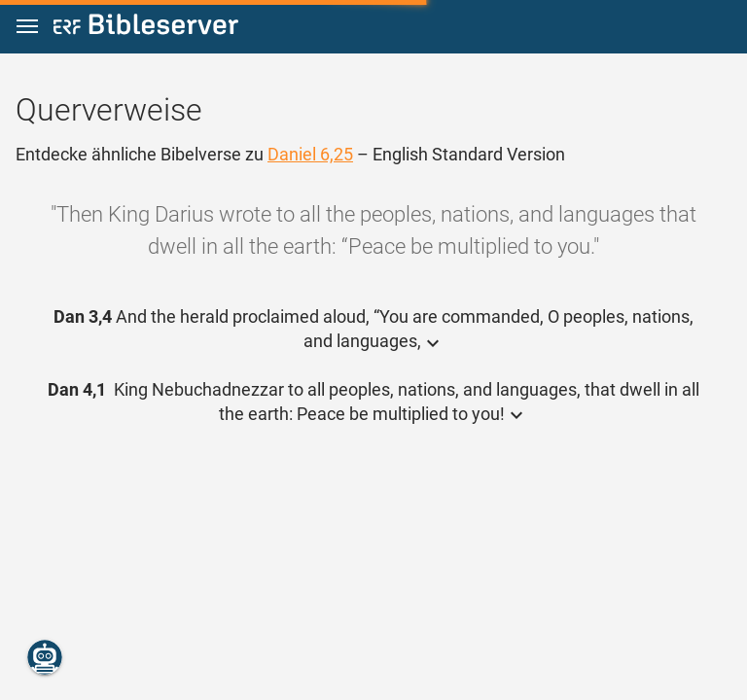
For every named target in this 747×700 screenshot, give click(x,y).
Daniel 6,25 (310, 154)
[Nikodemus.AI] (45, 657)
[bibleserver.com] (146, 28)
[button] (27, 27)
